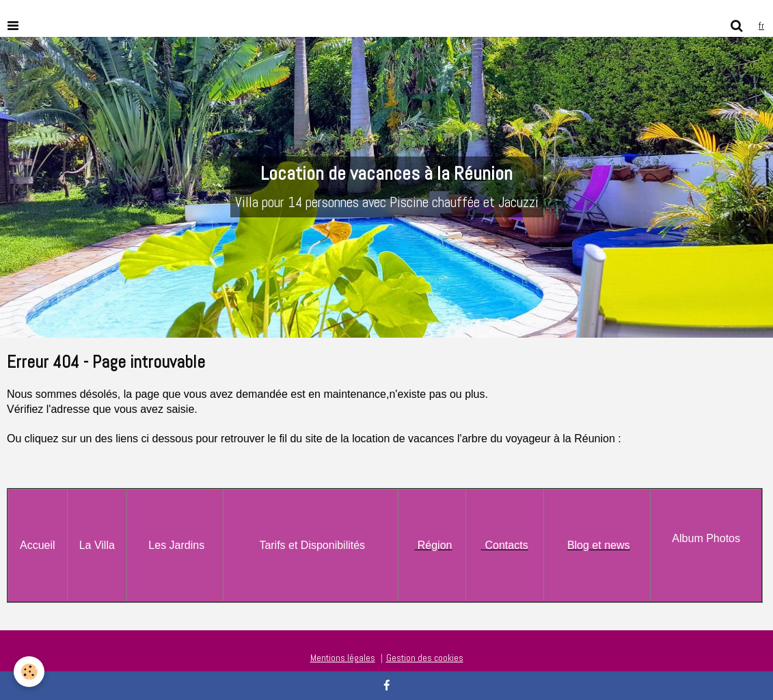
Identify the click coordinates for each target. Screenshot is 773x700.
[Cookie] (29, 672)
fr (761, 25)
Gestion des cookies (425, 658)
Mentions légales (343, 658)
